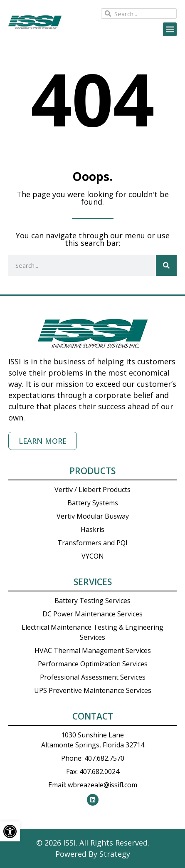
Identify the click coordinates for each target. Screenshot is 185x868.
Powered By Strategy (93, 854)
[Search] (166, 265)
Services (93, 582)
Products (92, 471)
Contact (93, 716)
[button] (170, 29)
